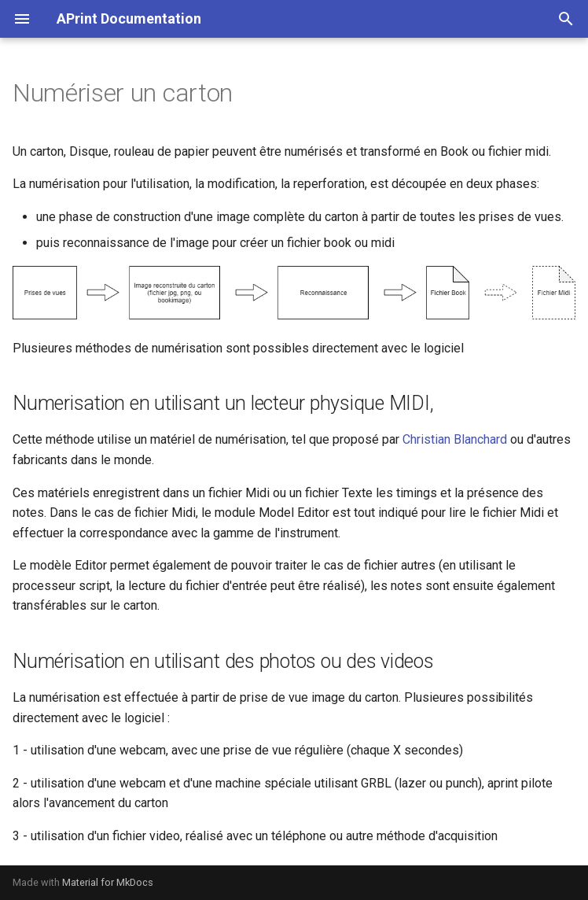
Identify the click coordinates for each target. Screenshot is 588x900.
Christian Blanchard (455, 439)
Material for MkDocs (108, 882)
